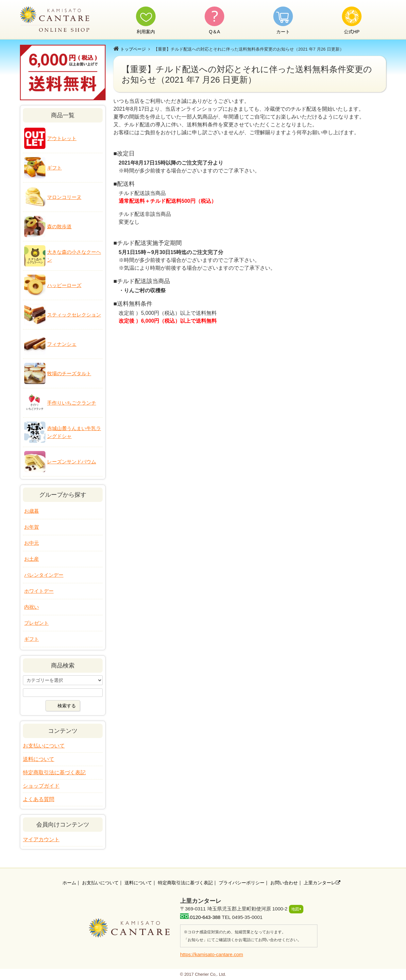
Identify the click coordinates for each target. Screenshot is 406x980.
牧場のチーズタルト (69, 373)
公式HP (352, 32)
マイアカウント (41, 839)
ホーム (69, 883)
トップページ (133, 49)
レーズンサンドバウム (72, 462)
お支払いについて (44, 746)
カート (283, 32)
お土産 (32, 559)
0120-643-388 (205, 917)
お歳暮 (32, 511)
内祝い (32, 607)
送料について (39, 759)
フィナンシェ (62, 344)
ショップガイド (41, 786)
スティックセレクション (74, 315)
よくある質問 (39, 799)
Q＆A (214, 32)
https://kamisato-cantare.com (212, 954)
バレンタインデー (44, 575)
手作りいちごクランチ (72, 403)
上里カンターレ (322, 883)
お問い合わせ (284, 883)
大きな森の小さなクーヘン (74, 256)
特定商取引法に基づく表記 (54, 772)
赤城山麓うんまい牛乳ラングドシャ (74, 432)
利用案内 (146, 32)
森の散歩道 (59, 226)
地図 (295, 909)
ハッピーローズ (64, 285)
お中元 (32, 543)
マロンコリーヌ (64, 197)
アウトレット (62, 138)
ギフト (54, 168)
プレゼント (36, 623)
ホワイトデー (39, 591)
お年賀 (32, 527)
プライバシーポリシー (242, 883)
